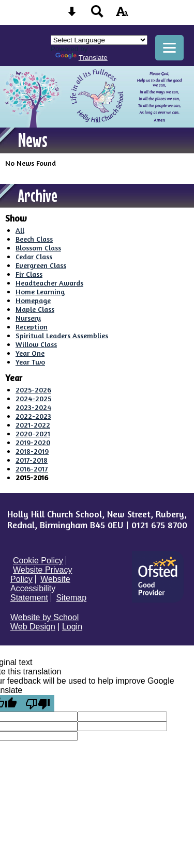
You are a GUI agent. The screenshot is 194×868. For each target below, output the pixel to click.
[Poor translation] (38, 703)
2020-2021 (33, 433)
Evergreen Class (41, 265)
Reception (32, 327)
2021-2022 (33, 425)
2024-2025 (33, 398)
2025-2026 (33, 390)
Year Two (30, 362)
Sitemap (71, 598)
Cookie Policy (38, 561)
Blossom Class (38, 248)
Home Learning (40, 291)
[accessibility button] (122, 15)
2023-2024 (33, 407)
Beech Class (34, 239)
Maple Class (35, 309)
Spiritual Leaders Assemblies (62, 335)
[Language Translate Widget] (99, 40)
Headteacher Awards (49, 283)
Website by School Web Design (44, 622)
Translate (81, 58)
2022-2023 (33, 416)
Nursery (28, 318)
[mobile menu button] (169, 48)
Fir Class (29, 274)
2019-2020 (33, 442)
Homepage (33, 300)
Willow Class (36, 344)
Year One (30, 353)
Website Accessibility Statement (40, 588)
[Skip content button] (72, 15)
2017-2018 (32, 460)
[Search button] (97, 15)
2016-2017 (32, 469)
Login (72, 627)
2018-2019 (32, 451)
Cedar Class (34, 256)
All (20, 230)
